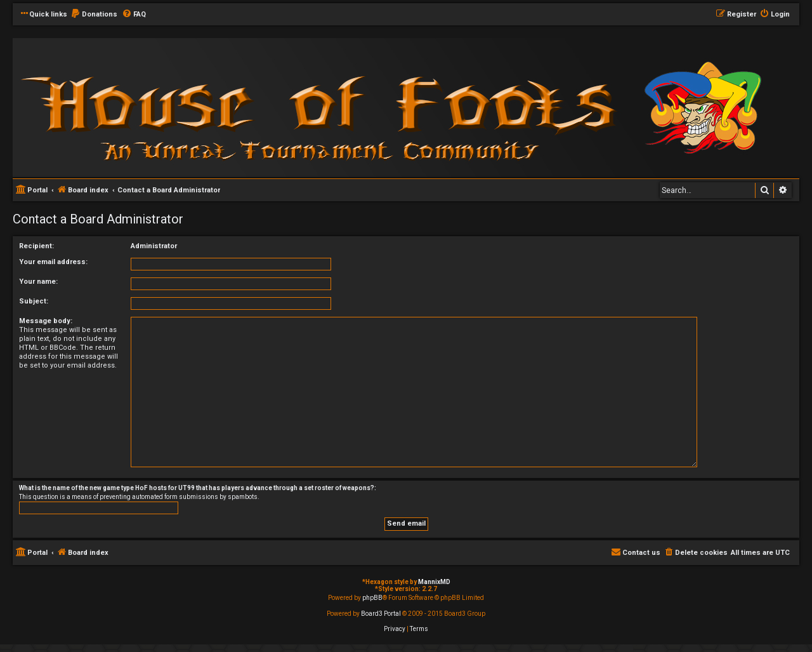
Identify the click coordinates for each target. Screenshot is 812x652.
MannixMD (434, 582)
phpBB (372, 598)
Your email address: (53, 262)
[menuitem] (94, 15)
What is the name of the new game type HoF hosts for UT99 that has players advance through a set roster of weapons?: (198, 488)
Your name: (38, 282)
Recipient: (36, 246)
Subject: (34, 301)
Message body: (46, 321)
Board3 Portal (381, 614)
